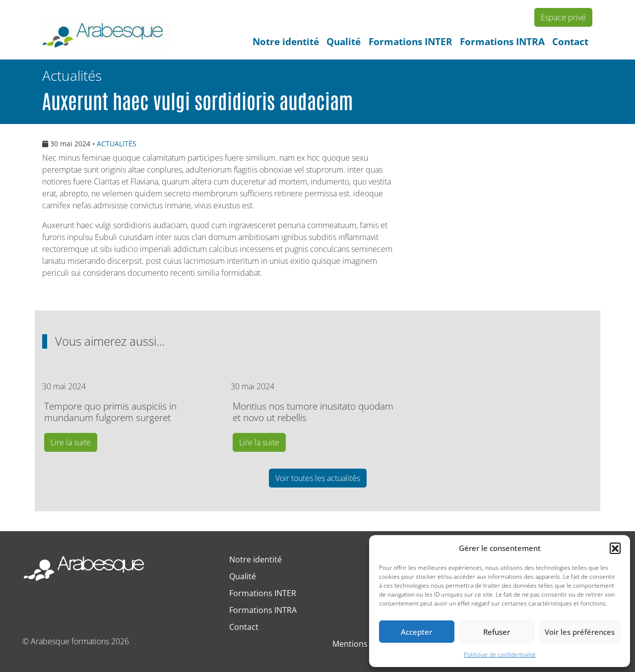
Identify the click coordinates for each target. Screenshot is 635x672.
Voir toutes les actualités (318, 478)
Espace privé (563, 17)
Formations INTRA (502, 41)
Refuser (497, 632)
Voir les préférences (580, 632)
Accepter (416, 632)
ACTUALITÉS (117, 144)
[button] (615, 548)
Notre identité (286, 41)
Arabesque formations (70, 641)
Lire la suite (71, 442)
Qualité (344, 41)
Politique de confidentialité (500, 654)
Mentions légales (364, 644)
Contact (570, 41)
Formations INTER (411, 41)
